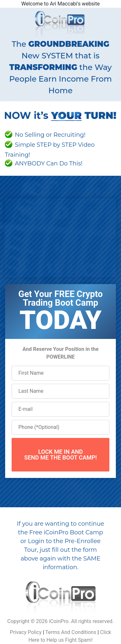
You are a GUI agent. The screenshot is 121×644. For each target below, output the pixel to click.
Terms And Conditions (71, 632)
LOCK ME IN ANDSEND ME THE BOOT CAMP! (60, 455)
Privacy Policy (26, 632)
